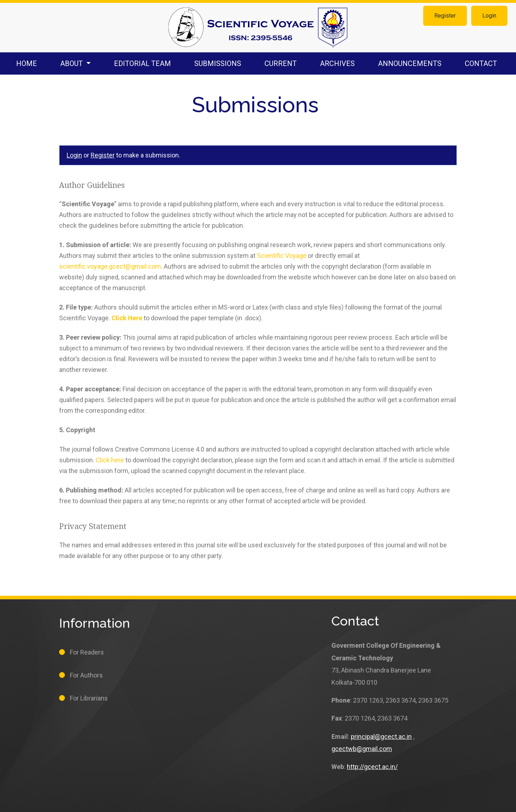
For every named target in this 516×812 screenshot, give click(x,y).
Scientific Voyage (282, 256)
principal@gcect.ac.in (381, 737)
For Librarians (89, 698)
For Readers (87, 652)
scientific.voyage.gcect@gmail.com (110, 266)
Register (445, 16)
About (72, 63)
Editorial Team (142, 63)
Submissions (218, 63)
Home (27, 63)
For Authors (86, 675)
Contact (481, 63)
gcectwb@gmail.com (362, 749)
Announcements (410, 63)
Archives (337, 63)
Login (489, 16)
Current (281, 63)
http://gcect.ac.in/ (372, 767)
